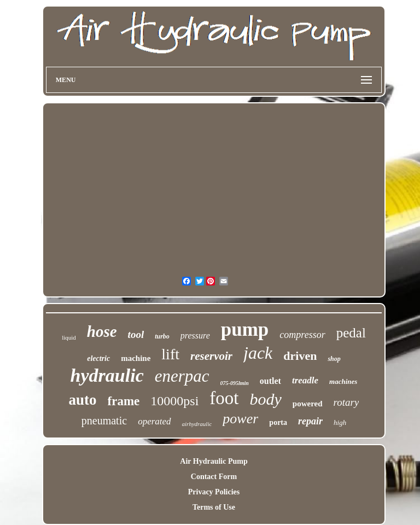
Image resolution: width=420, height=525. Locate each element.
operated (154, 421)
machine (136, 358)
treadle (305, 380)
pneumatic (104, 421)
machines (343, 381)
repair (310, 421)
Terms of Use (214, 507)
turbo (162, 336)
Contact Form (214, 477)
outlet (270, 381)
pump (245, 329)
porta (278, 422)
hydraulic (107, 375)
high (340, 422)
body (266, 399)
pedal (351, 333)
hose (102, 331)
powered (308, 404)
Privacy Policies (214, 492)
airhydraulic (197, 424)
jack (258, 353)
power (240, 419)
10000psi (174, 401)
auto (83, 400)
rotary (346, 402)
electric (98, 358)
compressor (302, 335)
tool (136, 334)
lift (170, 354)
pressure (195, 336)
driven (300, 356)
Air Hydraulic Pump (214, 461)
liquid (69, 337)
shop (334, 359)
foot (224, 398)
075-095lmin (235, 383)
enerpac (182, 376)
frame (124, 401)
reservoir (211, 356)
